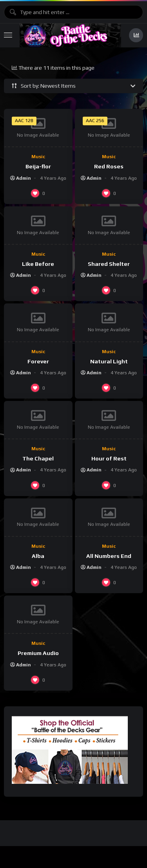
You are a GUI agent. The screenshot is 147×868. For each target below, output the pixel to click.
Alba (38, 556)
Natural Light (109, 361)
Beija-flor (38, 166)
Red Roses (109, 166)
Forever (38, 361)
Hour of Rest (109, 458)
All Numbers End (109, 556)
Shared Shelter (109, 264)
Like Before (38, 264)
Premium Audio (38, 653)
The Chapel (38, 458)
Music (38, 157)
